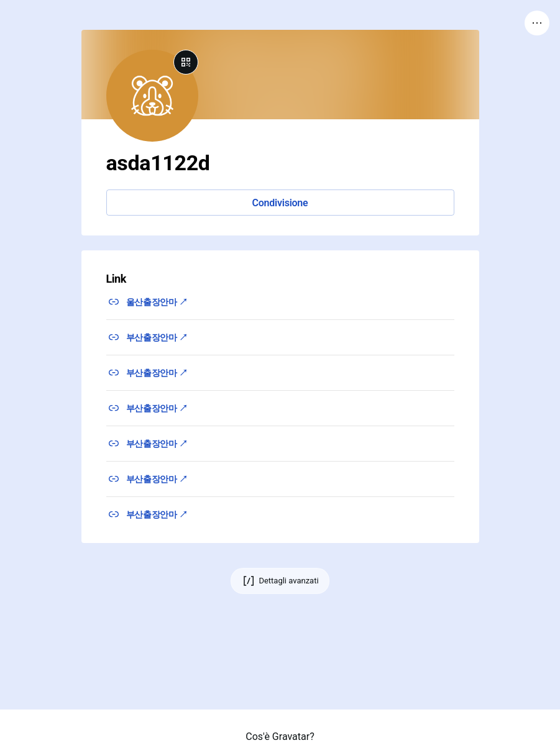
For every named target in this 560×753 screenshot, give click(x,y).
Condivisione (280, 203)
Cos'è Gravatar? (280, 737)
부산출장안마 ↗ (157, 337)
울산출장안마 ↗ (157, 302)
